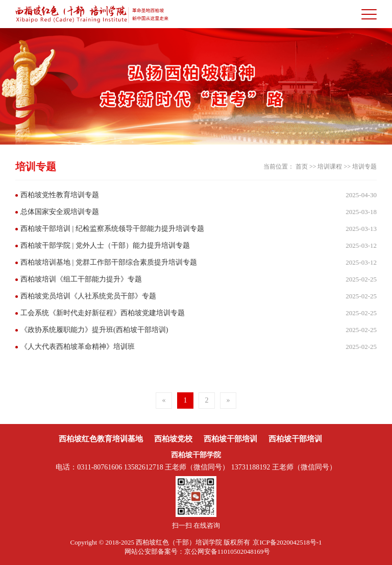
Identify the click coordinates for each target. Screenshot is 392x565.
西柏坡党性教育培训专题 (60, 195)
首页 (302, 167)
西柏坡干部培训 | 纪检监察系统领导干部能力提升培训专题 (112, 229)
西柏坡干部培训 (230, 439)
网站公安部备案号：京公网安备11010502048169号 (198, 551)
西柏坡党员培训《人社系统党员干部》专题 (88, 296)
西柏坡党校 (173, 439)
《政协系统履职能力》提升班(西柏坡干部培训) (94, 330)
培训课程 (330, 167)
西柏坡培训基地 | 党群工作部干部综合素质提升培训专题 (109, 262)
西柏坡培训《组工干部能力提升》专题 (81, 279)
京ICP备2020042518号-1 (287, 542)
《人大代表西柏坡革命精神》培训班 (78, 347)
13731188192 (251, 467)
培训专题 (364, 167)
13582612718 (144, 467)
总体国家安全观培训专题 (60, 212)
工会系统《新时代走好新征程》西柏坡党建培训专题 (103, 313)
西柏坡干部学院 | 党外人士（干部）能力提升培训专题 (105, 245)
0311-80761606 (100, 467)
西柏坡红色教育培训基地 (101, 439)
